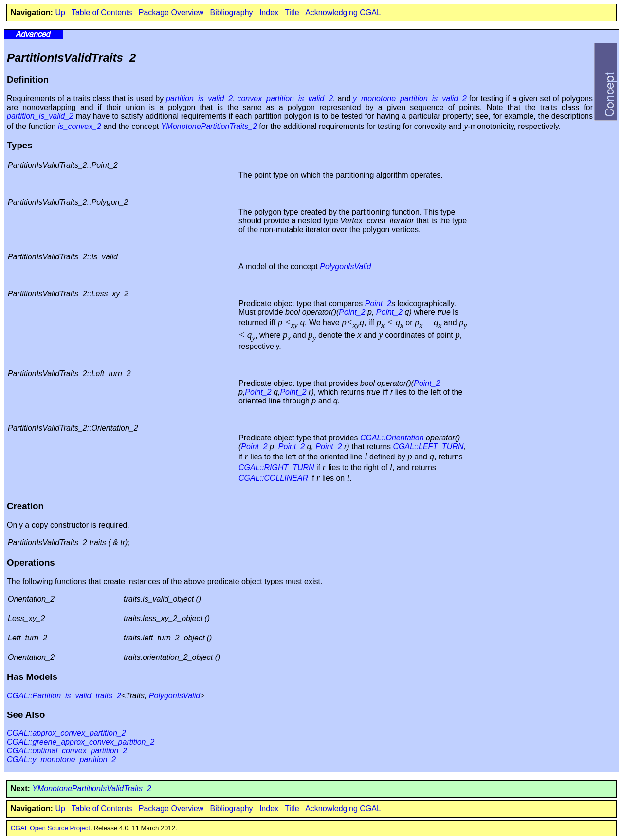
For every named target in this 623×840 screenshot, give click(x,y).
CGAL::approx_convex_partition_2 (66, 733)
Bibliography (231, 12)
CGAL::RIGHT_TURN (276, 467)
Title (292, 12)
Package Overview (171, 12)
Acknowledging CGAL (343, 12)
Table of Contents (102, 12)
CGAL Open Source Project (50, 828)
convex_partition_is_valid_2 (285, 99)
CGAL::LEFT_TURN (429, 447)
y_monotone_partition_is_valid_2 (410, 99)
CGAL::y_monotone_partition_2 (61, 759)
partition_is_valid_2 (199, 99)
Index (269, 12)
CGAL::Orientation (392, 438)
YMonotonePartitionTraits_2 (209, 126)
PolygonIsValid (345, 266)
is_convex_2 (80, 126)
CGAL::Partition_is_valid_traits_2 (64, 696)
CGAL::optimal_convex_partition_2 (67, 751)
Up (60, 12)
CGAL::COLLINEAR (273, 478)
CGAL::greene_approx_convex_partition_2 (81, 742)
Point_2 (378, 303)
